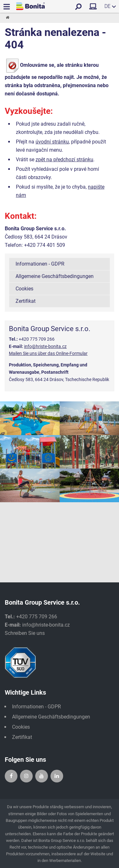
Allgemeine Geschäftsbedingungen (55, 276)
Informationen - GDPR (40, 264)
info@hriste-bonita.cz (45, 346)
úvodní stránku (52, 142)
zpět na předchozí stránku (64, 160)
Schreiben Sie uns (25, 633)
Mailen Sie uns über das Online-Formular (48, 353)
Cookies (24, 289)
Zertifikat (26, 301)
